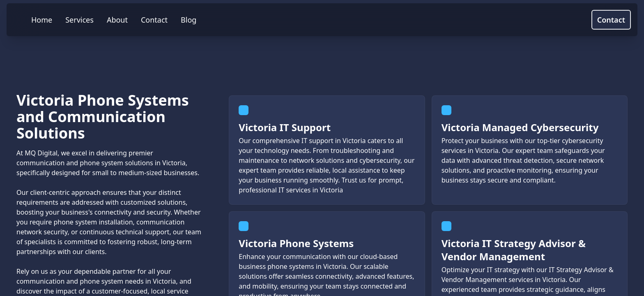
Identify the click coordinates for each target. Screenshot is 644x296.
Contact (611, 20)
